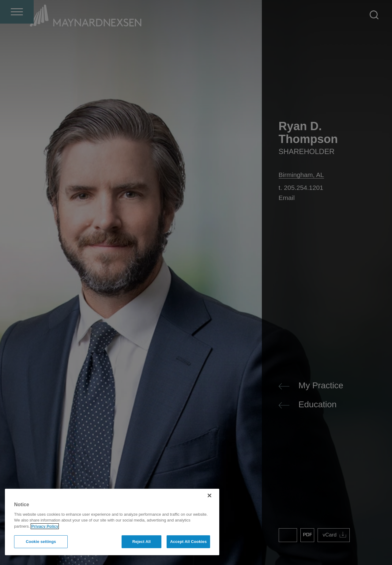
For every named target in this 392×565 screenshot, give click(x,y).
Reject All (141, 542)
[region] (112, 522)
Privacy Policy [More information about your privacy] (45, 526)
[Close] (209, 495)
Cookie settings (41, 542)
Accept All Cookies (188, 542)
